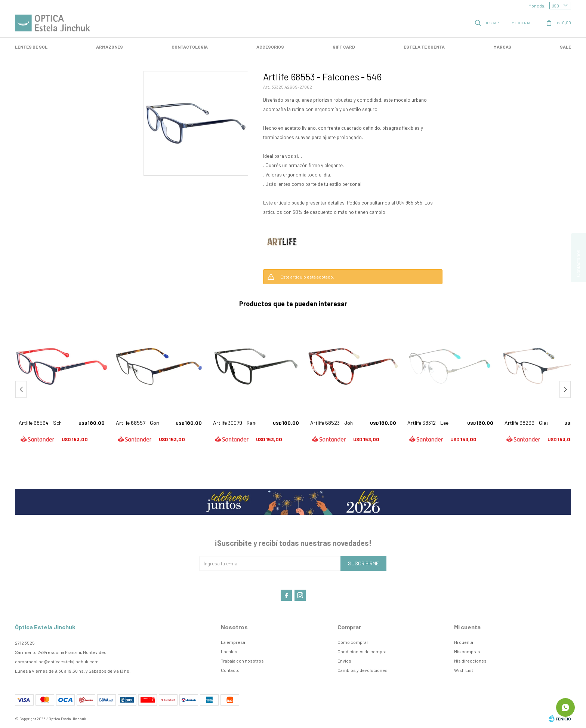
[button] (565, 389)
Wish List (464, 670)
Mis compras (467, 651)
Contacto (230, 670)
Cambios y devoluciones (363, 670)
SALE (565, 47)
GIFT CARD (344, 47)
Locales (229, 651)
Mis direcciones (470, 661)
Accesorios (270, 47)
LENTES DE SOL (31, 47)
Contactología (190, 47)
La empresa (233, 642)
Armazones (110, 47)
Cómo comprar (353, 642)
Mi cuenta (464, 642)
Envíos (344, 661)
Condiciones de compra (362, 651)
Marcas (502, 47)
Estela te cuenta (424, 47)
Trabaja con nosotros (242, 661)
